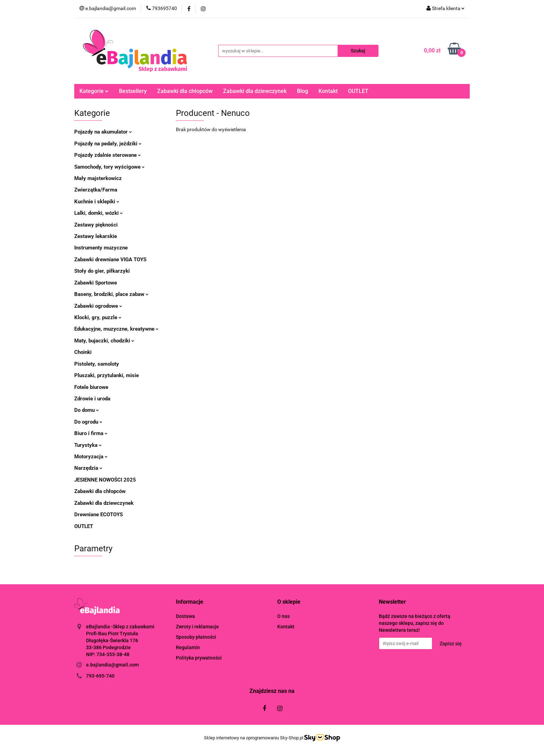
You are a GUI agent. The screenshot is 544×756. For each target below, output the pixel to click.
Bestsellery (133, 91)
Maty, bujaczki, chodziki (104, 341)
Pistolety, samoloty (97, 364)
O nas (283, 616)
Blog (303, 91)
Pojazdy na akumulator (103, 132)
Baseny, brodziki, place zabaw (111, 294)
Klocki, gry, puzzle (98, 317)
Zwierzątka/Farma (96, 190)
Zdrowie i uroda (92, 399)
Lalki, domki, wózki (99, 213)
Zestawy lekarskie (96, 236)
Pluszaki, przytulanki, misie (107, 375)
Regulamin (188, 647)
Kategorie (94, 91)
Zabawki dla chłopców (185, 91)
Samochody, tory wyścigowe (109, 167)
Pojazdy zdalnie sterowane (108, 155)
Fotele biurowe (91, 387)
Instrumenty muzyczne (101, 248)
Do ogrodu (88, 422)
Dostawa (185, 616)
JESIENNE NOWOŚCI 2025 (105, 480)
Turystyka (88, 445)
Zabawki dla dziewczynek (255, 91)
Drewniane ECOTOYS (99, 515)
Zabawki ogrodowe (98, 306)
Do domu (87, 410)
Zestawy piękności (96, 225)
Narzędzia (88, 468)
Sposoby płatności (196, 637)
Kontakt (328, 91)
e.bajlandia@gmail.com (112, 665)
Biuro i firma (91, 433)
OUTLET (358, 91)
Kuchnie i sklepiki (97, 202)
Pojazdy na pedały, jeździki (108, 144)
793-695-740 (100, 676)
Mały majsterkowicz (98, 178)
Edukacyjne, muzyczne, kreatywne (116, 329)
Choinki (83, 352)
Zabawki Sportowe (96, 283)
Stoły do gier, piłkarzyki (102, 271)
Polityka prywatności (199, 658)
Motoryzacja (91, 457)
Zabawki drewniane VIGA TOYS (110, 260)
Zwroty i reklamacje (197, 627)
